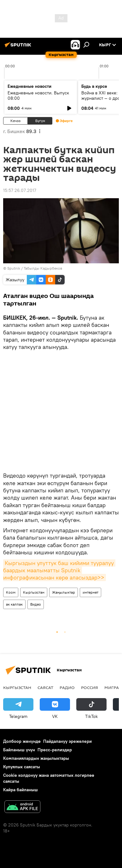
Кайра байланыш (20, 790)
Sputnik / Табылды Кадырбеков (35, 268)
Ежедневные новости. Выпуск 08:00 (38, 95)
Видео (36, 604)
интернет (90, 592)
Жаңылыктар (64, 592)
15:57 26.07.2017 (20, 190)
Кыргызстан (34, 592)
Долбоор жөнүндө (22, 741)
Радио (67, 687)
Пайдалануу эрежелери (67, 741)
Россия (90, 687)
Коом (11, 592)
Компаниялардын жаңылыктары (36, 758)
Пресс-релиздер (55, 750)
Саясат (45, 687)
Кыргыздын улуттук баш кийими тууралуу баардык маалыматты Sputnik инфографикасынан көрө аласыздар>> (59, 570)
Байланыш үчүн (19, 750)
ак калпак (14, 604)
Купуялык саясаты (22, 767)
